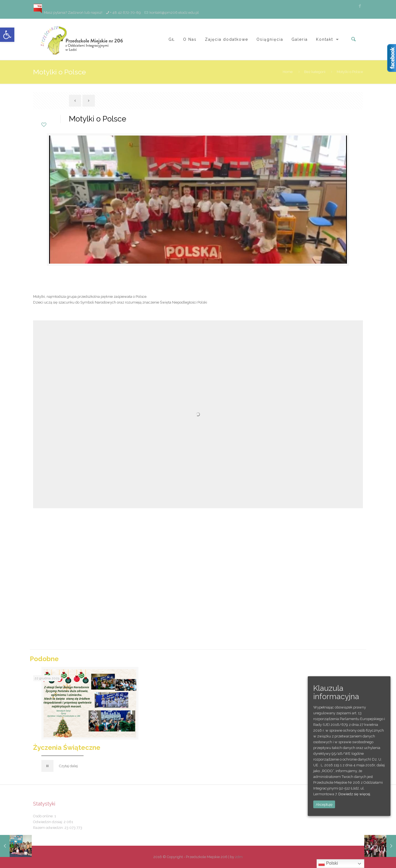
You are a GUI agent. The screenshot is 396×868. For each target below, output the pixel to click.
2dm (239, 857)
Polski (328, 864)
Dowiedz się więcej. (355, 794)
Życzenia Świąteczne (67, 747)
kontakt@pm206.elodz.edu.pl (174, 13)
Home (288, 72)
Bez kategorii (315, 72)
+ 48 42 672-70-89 (125, 13)
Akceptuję (324, 804)
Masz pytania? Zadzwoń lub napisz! (68, 13)
